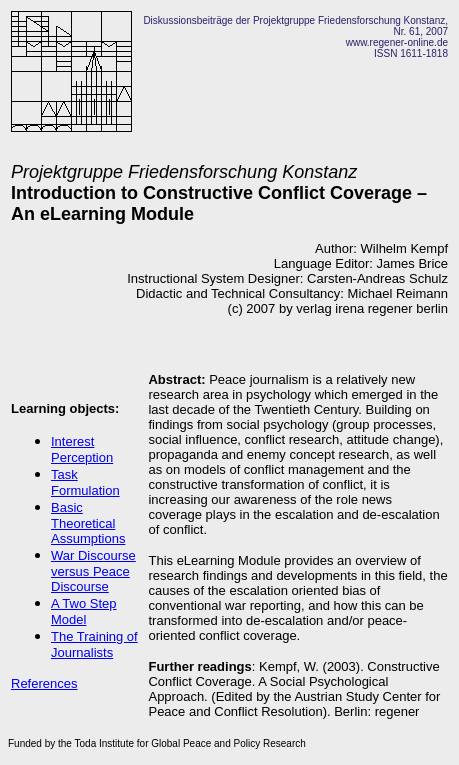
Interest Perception (82, 449)
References (44, 683)
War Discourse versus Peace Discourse (93, 571)
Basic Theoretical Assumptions (88, 523)
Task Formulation (85, 482)
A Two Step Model (84, 611)
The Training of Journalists (94, 644)
